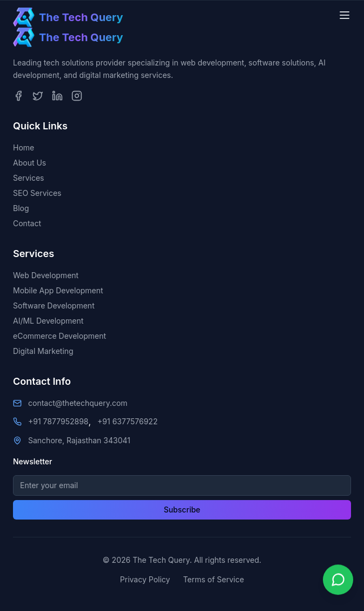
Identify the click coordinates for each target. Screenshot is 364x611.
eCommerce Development (59, 336)
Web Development (46, 275)
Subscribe (182, 510)
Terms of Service (213, 579)
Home (24, 147)
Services (28, 178)
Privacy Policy (145, 579)
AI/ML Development (48, 321)
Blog (21, 208)
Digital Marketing (43, 351)
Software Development (54, 305)
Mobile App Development (58, 290)
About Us (29, 163)
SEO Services (37, 193)
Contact (27, 223)
